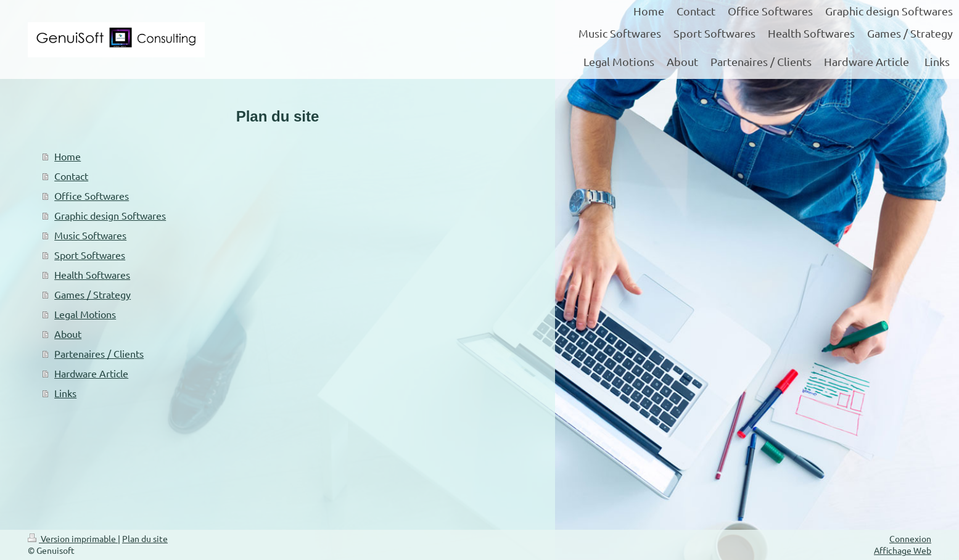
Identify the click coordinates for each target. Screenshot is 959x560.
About (68, 334)
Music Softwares (90, 235)
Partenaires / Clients (99, 353)
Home (68, 156)
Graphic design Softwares (110, 215)
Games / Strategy (93, 294)
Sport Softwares (90, 255)
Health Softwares (92, 274)
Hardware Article (91, 373)
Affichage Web (903, 550)
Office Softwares (92, 196)
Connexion (910, 538)
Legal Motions (85, 314)
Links (65, 393)
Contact (71, 176)
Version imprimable (73, 538)
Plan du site (145, 538)
